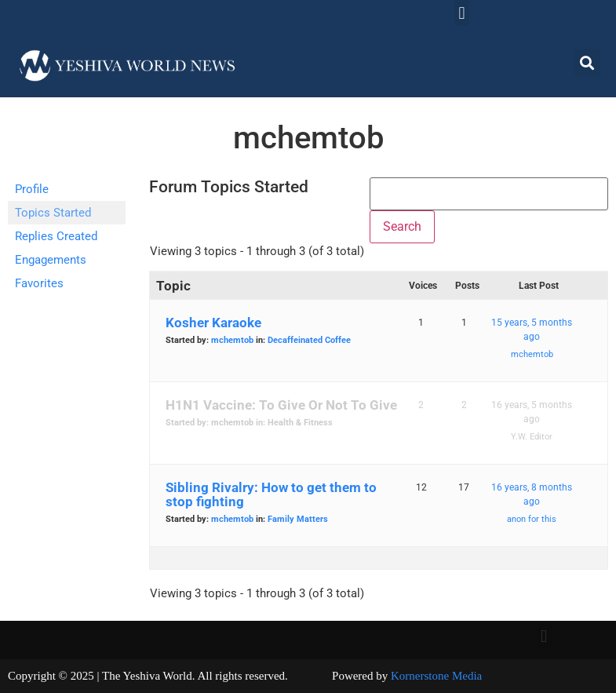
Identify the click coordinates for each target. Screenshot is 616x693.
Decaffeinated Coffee (309, 340)
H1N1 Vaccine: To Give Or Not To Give (281, 405)
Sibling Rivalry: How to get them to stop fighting (271, 494)
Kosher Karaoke (213, 323)
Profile (32, 189)
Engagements (51, 260)
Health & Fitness (300, 423)
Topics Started (53, 213)
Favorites (39, 283)
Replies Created (56, 236)
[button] (462, 13)
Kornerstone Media (436, 676)
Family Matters (298, 519)
